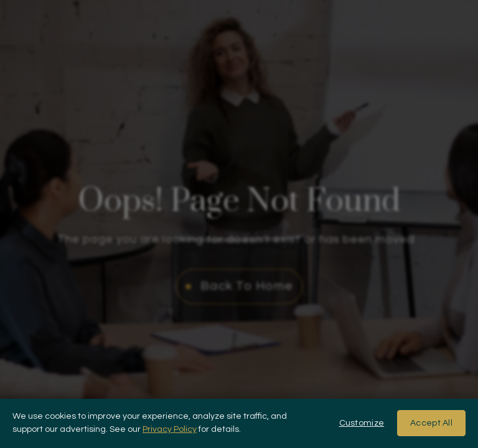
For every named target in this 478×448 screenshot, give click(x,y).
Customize (362, 423)
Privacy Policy (170, 429)
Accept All (431, 423)
